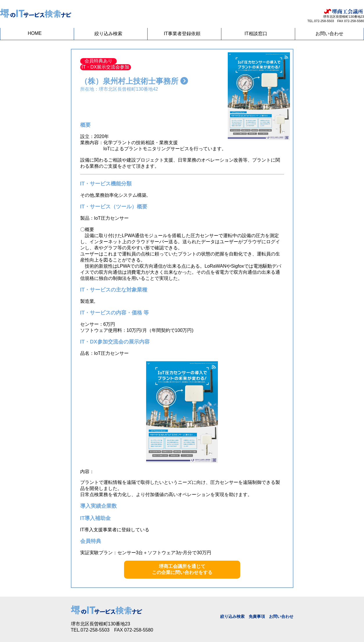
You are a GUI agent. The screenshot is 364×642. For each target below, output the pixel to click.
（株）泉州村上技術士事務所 (134, 81)
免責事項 (257, 616)
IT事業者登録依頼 (182, 34)
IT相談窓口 (256, 34)
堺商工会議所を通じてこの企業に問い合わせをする (182, 569)
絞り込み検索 (108, 34)
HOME (35, 33)
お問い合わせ (329, 34)
